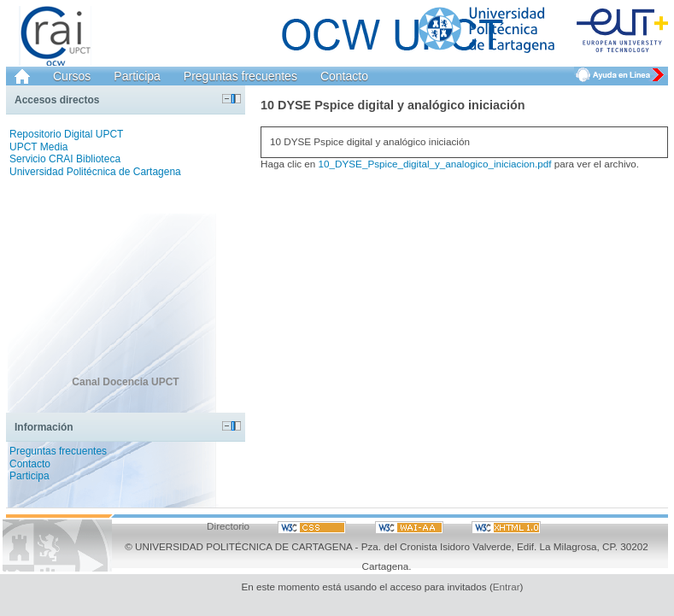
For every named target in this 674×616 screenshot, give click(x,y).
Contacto (344, 76)
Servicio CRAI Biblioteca (65, 159)
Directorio (228, 526)
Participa (137, 76)
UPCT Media (38, 147)
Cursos (72, 76)
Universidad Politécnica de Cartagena (95, 172)
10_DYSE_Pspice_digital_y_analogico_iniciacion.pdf (435, 164)
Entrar (507, 587)
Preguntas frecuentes (240, 76)
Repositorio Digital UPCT (66, 134)
